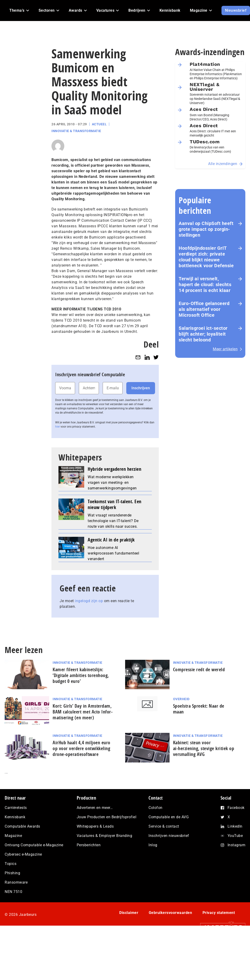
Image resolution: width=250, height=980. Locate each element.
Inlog (153, 845)
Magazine (13, 836)
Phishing (12, 873)
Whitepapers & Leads (95, 826)
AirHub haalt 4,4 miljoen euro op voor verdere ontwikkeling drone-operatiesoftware (82, 748)
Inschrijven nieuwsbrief (169, 836)
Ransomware (16, 882)
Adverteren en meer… (95, 808)
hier (58, 427)
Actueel (99, 124)
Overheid (181, 699)
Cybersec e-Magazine (23, 854)
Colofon (156, 808)
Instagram (237, 845)
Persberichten (89, 845)
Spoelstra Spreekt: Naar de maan (199, 709)
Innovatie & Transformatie (76, 131)
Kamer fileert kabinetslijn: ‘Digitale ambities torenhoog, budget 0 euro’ (81, 675)
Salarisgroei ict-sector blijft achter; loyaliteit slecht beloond (203, 334)
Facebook (236, 808)
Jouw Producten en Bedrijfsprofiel (107, 817)
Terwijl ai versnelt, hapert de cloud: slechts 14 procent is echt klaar (205, 285)
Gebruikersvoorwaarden (170, 913)
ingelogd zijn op (89, 601)
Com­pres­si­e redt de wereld (199, 669)
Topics (11, 864)
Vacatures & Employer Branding (105, 836)
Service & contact (164, 826)
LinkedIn (235, 826)
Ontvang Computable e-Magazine (34, 845)
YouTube (235, 836)
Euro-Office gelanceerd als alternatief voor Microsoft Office (204, 309)
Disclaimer (129, 913)
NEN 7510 (13, 892)
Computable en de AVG (169, 817)
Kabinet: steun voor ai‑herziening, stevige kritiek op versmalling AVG (204, 748)
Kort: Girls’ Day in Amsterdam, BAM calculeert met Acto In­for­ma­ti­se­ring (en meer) (83, 712)
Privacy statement (219, 913)
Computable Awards (22, 826)
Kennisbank (15, 817)
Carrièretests (16, 808)
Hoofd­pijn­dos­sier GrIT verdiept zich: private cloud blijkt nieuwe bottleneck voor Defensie (206, 257)
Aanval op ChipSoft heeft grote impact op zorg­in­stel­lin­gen (206, 229)
